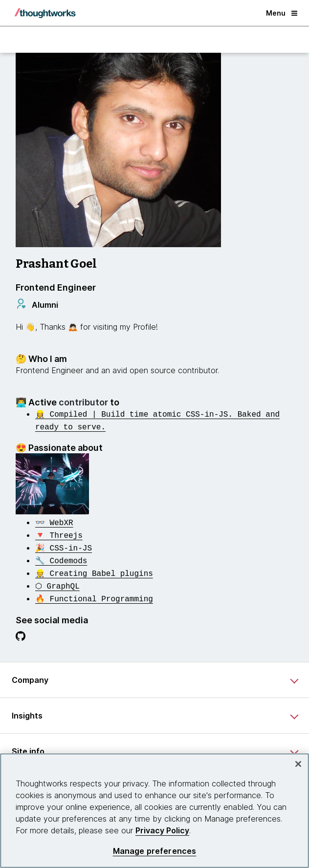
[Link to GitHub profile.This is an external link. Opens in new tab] (21, 630)
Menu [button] (282, 13)
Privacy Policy (162, 830)
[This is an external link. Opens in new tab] (54, 520)
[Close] (298, 764)
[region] (154, 811)
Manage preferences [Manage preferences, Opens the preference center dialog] (155, 851)
